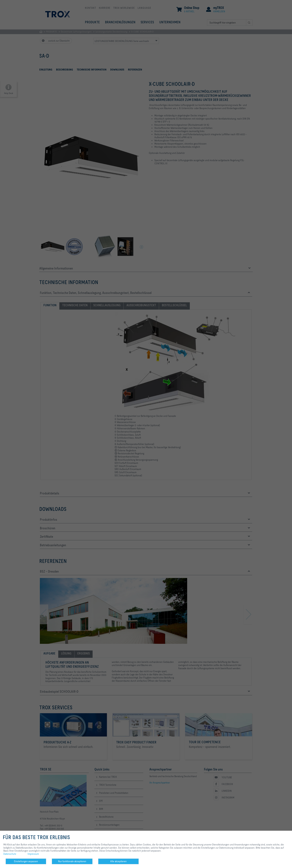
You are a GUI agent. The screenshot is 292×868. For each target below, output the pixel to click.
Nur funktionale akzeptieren (72, 861)
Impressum (33, 854)
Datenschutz (10, 854)
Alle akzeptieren (118, 861)
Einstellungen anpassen (26, 861)
